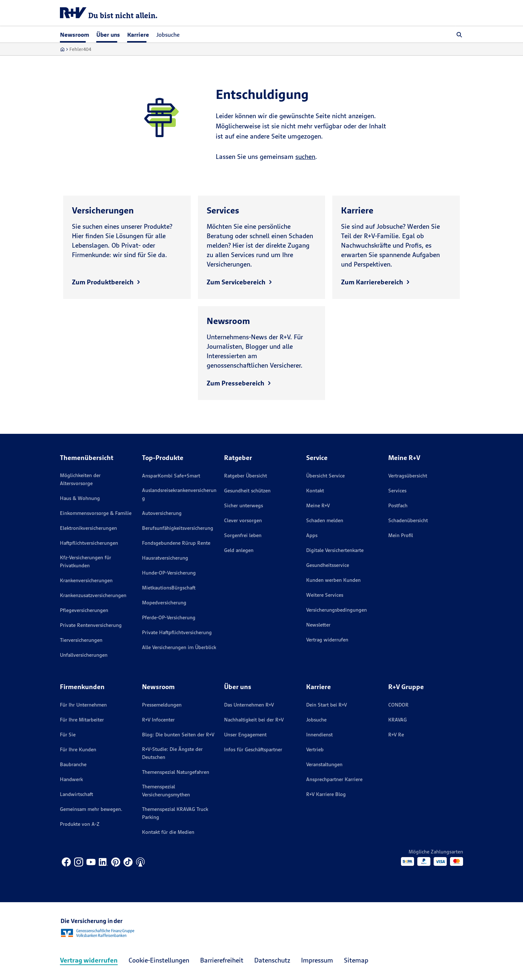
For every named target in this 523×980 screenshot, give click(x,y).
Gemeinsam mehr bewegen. (91, 809)
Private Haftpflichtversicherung (177, 632)
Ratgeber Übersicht (246, 476)
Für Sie (68, 735)
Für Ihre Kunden (78, 749)
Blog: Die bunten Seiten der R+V (178, 735)
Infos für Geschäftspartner (253, 749)
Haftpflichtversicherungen (89, 543)
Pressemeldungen (162, 705)
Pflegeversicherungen (84, 610)
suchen (305, 157)
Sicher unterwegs (244, 505)
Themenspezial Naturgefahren (176, 772)
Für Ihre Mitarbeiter (82, 720)
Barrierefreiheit (222, 960)
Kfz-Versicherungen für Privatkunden (86, 561)
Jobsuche (168, 35)
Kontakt (315, 491)
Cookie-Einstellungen (159, 960)
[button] (459, 35)
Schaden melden (325, 520)
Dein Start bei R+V (327, 705)
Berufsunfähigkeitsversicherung (178, 528)
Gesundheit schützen (247, 491)
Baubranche (73, 764)
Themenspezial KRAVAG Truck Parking (175, 813)
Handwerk (71, 779)
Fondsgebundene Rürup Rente (176, 543)
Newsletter (318, 625)
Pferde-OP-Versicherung (169, 617)
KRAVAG (398, 720)
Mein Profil (401, 535)
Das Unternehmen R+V (249, 705)
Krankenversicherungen (86, 580)
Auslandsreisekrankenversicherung (179, 494)
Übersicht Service (325, 476)
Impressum (317, 960)
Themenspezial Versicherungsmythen (166, 791)
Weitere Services (325, 595)
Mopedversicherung (164, 603)
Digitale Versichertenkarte (335, 550)
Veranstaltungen (324, 764)
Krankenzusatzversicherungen (93, 595)
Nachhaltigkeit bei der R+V (254, 720)
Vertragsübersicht (408, 476)
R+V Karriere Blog (326, 794)
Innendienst (319, 735)
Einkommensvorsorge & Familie (96, 513)
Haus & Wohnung (80, 498)
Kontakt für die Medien (168, 832)
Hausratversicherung (165, 558)
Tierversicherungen (81, 640)
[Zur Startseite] (62, 49)
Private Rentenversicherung (91, 625)
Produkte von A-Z (80, 824)
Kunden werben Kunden (333, 580)
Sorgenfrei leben (243, 535)
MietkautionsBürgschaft (169, 588)
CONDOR (398, 705)
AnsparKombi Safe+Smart (171, 476)
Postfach (398, 505)
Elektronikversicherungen (88, 528)
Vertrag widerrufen (327, 640)
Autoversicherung (162, 513)
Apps (312, 535)
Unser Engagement (245, 735)
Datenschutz (272, 960)
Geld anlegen (239, 550)
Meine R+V (318, 505)
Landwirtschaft (76, 794)
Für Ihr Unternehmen (83, 705)
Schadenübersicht (408, 520)
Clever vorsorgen (243, 520)
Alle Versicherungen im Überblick (179, 647)
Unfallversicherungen (84, 655)
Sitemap (356, 960)
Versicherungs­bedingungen (336, 610)
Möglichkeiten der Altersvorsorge (80, 479)
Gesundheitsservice (328, 565)
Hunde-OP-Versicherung (169, 573)
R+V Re (396, 735)
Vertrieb (315, 749)
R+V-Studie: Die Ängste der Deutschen (172, 753)
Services (397, 491)
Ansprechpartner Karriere (334, 779)
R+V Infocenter (158, 720)
